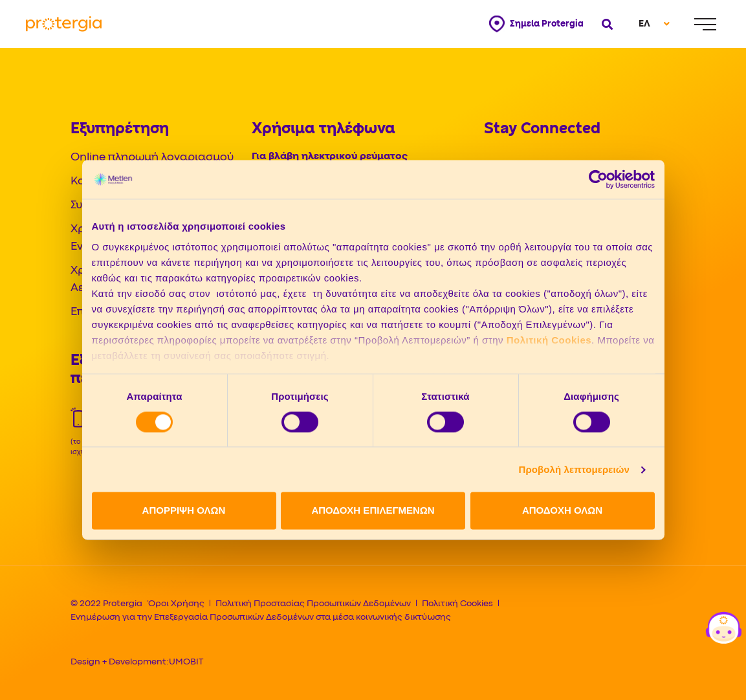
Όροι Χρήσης (176, 604)
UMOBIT (186, 662)
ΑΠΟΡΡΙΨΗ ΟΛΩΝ (184, 511)
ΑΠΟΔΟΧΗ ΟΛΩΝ (562, 511)
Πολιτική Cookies (549, 340)
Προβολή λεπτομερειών (575, 469)
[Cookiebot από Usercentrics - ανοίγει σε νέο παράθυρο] (598, 179)
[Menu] (705, 24)
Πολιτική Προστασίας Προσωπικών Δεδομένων (313, 604)
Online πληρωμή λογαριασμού (152, 158)
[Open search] (606, 24)
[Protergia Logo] (64, 24)
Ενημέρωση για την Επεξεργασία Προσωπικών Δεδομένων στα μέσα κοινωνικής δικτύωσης (261, 617)
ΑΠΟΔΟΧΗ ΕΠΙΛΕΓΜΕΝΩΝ (373, 511)
